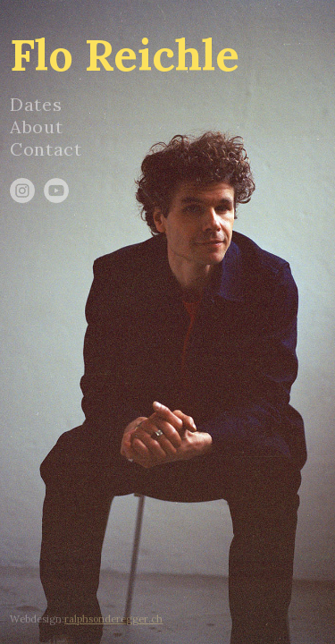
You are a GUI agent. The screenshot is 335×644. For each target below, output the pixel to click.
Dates (36, 104)
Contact (46, 149)
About (36, 127)
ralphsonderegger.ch (113, 619)
